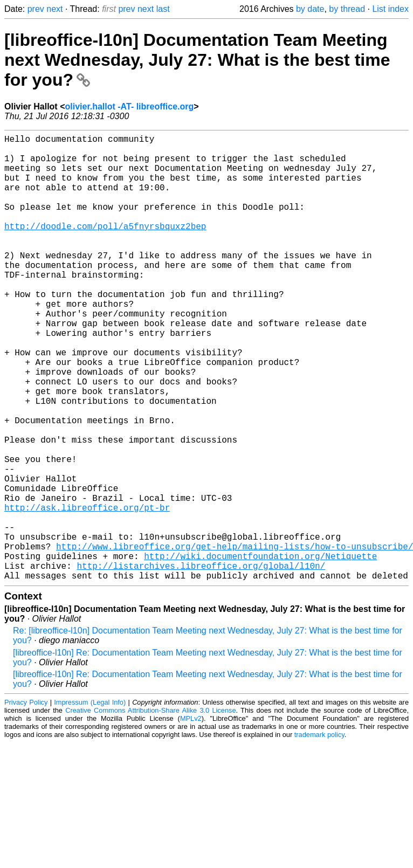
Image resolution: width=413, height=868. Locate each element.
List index (390, 9)
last (163, 9)
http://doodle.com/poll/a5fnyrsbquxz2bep (105, 247)
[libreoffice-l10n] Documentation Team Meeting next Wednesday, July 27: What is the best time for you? (197, 60)
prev (36, 9)
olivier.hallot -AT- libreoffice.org (129, 106)
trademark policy (319, 834)
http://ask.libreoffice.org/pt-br (87, 591)
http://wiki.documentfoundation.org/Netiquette (260, 651)
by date (310, 9)
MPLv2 (191, 818)
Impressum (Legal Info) (90, 801)
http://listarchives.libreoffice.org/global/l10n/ (201, 663)
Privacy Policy (26, 801)
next (54, 9)
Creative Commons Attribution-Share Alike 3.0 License (150, 810)
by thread (347, 9)
